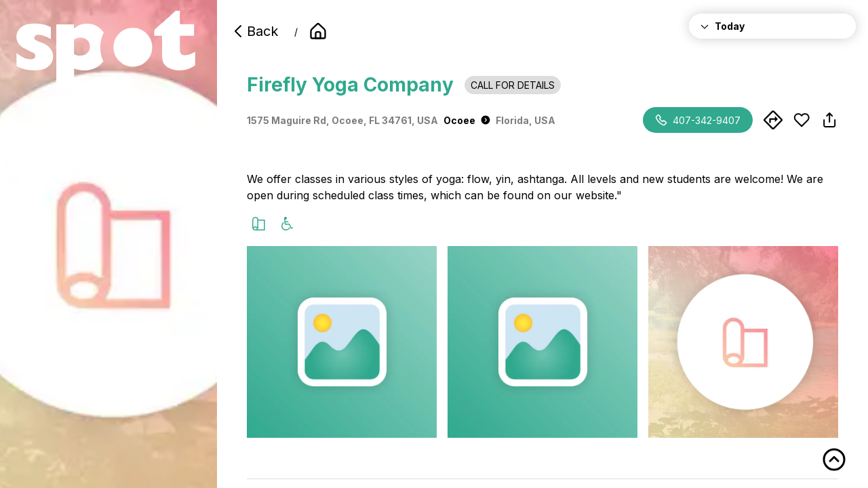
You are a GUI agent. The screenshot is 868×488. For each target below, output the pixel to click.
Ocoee (467, 120)
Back (254, 31)
